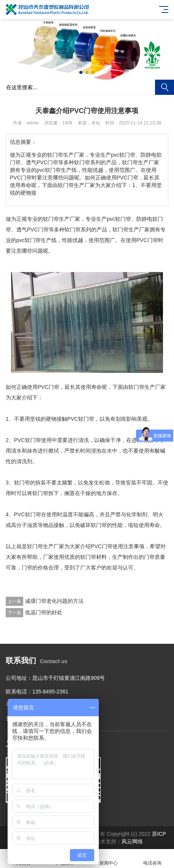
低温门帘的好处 (44, 612)
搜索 (165, 87)
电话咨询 (153, 859)
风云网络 (132, 841)
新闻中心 (109, 859)
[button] (81, 72)
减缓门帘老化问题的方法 (54, 601)
